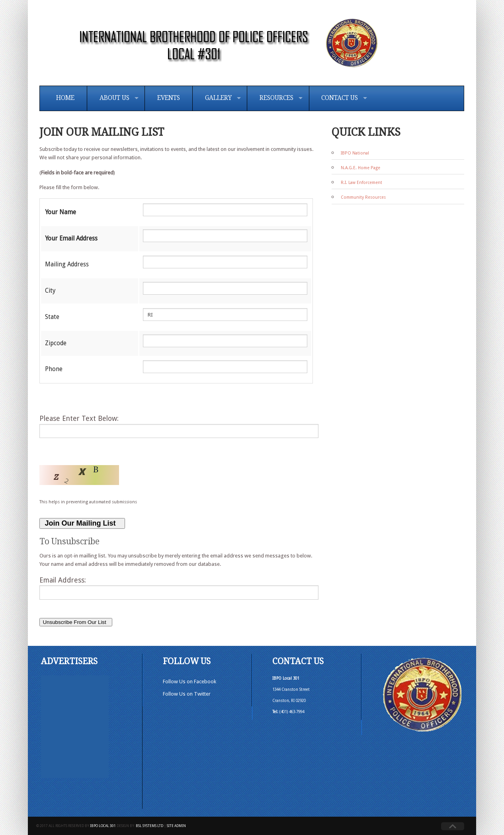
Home (65, 98)
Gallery (218, 98)
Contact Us (340, 98)
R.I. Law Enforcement (361, 183)
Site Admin (176, 826)
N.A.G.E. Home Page (360, 168)
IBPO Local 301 (103, 826)
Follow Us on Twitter (187, 694)
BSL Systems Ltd (149, 826)
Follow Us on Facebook (189, 681)
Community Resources (363, 197)
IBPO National (355, 153)
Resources (276, 98)
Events (169, 98)
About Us (114, 98)
